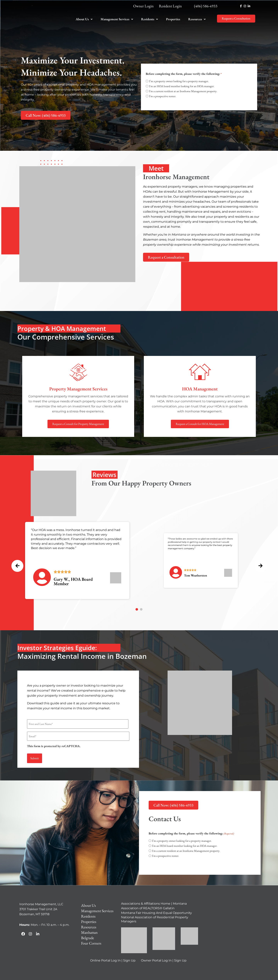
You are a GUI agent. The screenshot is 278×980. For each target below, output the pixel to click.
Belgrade (88, 934)
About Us (84, 19)
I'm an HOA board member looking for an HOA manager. (182, 86)
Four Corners (91, 939)
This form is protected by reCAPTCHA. (54, 743)
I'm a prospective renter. (163, 96)
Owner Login (143, 6)
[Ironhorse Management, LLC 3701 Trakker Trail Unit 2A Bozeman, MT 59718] (230, 921)
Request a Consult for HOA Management (200, 424)
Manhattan (89, 928)
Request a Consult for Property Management (78, 424)
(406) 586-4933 (206, 6)
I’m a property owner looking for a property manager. (179, 81)
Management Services (117, 19)
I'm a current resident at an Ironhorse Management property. (183, 91)
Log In (116, 956)
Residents (150, 19)
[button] (84, 19)
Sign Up (129, 956)
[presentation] (18, 556)
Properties (173, 19)
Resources (197, 19)
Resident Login (170, 6)
